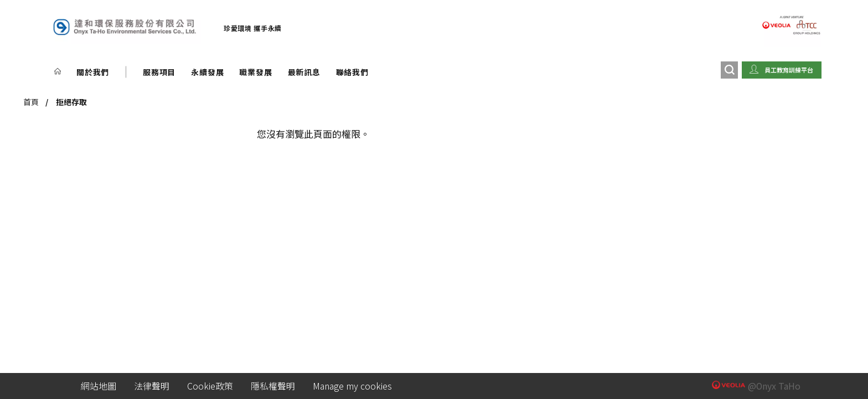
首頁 (31, 102)
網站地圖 (99, 386)
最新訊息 (304, 72)
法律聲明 (152, 386)
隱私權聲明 (273, 386)
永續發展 (207, 72)
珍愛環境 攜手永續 (253, 28)
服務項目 (159, 72)
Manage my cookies (352, 386)
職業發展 (255, 72)
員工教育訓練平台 (789, 70)
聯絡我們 (352, 72)
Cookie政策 (210, 386)
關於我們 (93, 72)
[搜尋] (729, 70)
